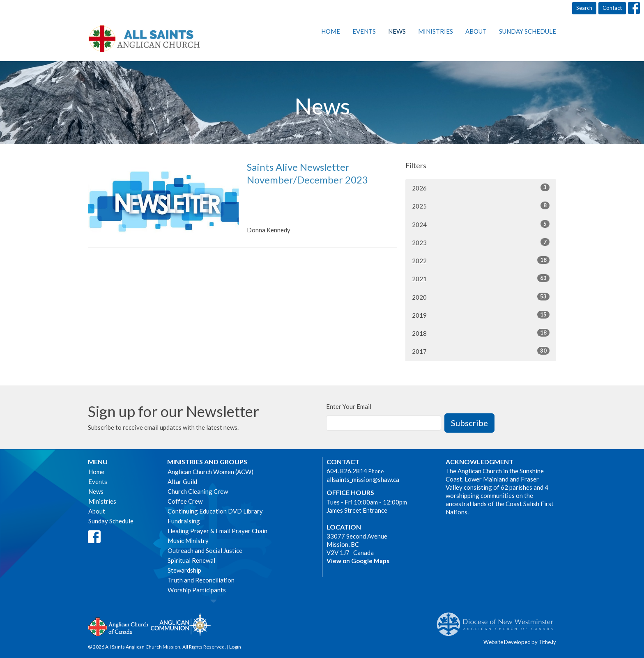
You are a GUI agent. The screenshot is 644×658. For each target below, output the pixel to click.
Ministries (436, 31)
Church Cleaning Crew (198, 491)
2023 (481, 242)
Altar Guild (182, 481)
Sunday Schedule (528, 31)
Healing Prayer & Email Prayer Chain (217, 531)
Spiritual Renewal (191, 560)
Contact (612, 8)
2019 (481, 315)
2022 (481, 260)
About (476, 31)
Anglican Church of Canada (118, 626)
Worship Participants (197, 590)
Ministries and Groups (207, 462)
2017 (481, 351)
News (397, 31)
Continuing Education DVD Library (215, 511)
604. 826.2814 (347, 471)
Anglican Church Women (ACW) (210, 472)
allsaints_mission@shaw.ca (363, 479)
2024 (481, 224)
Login (235, 647)
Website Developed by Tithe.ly (520, 642)
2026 (481, 188)
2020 (481, 297)
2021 (481, 278)
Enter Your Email (349, 406)
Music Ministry (188, 541)
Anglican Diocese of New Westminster (498, 620)
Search (584, 8)
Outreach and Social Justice (205, 550)
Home (331, 31)
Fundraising (184, 521)
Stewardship (184, 570)
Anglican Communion (181, 625)
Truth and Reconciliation (201, 580)
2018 (481, 333)
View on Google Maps (358, 561)
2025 (481, 206)
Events (364, 31)
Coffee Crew (185, 501)
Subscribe (469, 423)
